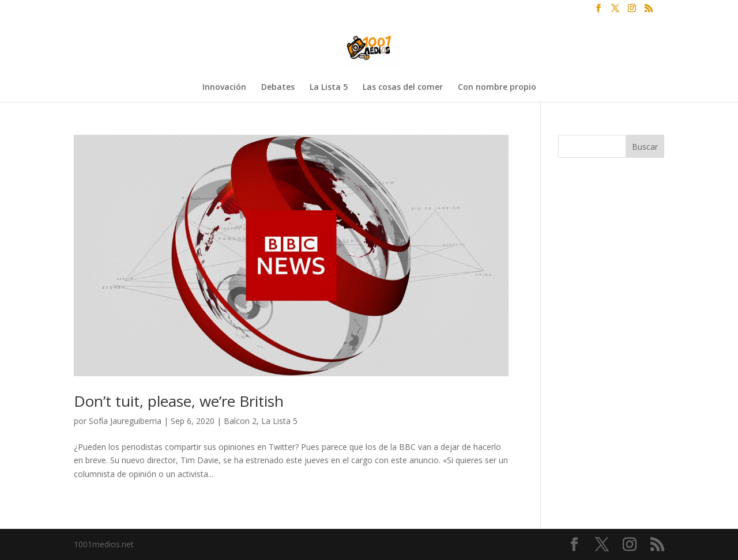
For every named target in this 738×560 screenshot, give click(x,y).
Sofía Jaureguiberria (125, 421)
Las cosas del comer (403, 88)
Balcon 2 (240, 421)
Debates (278, 88)
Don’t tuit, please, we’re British (179, 401)
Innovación (224, 88)
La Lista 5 (329, 88)
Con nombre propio (497, 88)
